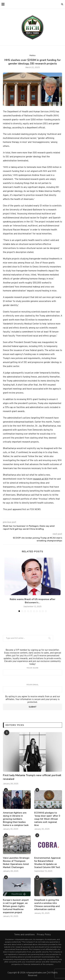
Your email (32, 688)
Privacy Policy (44, 935)
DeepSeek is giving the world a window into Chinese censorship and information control (47, 905)
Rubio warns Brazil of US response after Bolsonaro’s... (32, 601)
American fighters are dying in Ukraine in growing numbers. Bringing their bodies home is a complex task (16, 819)
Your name (32, 671)
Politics (32, 56)
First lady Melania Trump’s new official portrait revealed (32, 777)
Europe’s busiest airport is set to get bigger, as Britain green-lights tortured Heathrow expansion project (16, 906)
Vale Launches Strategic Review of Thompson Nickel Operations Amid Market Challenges (16, 863)
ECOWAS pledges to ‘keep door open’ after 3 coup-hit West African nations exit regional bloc (47, 819)
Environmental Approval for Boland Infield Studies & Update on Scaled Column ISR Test (47, 863)
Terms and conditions (24, 935)
